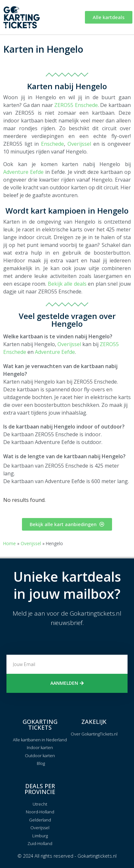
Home (10, 543)
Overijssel (79, 144)
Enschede (52, 144)
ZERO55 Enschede (76, 105)
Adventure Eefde (23, 172)
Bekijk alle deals (67, 284)
